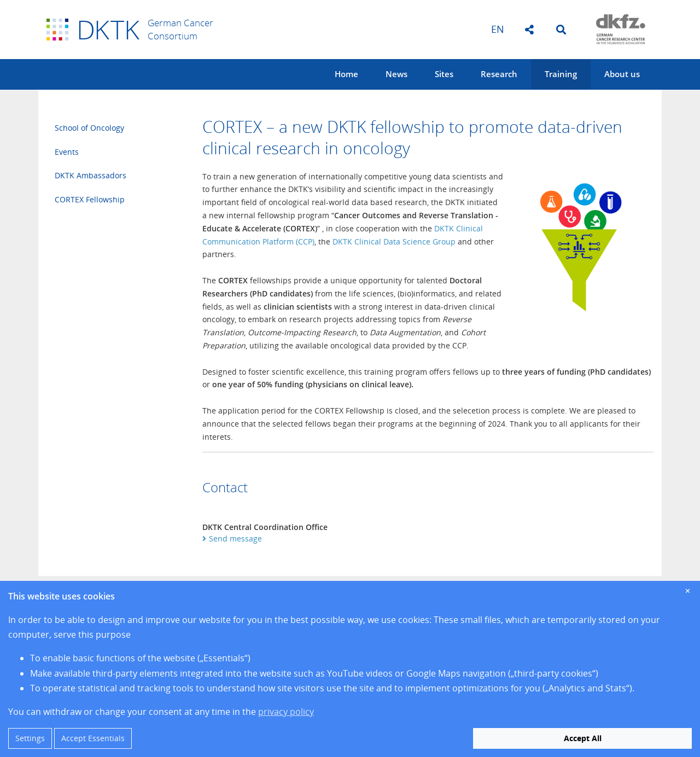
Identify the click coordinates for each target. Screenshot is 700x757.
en (498, 29)
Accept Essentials (93, 738)
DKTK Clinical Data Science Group (394, 241)
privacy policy (286, 712)
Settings (30, 738)
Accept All (583, 738)
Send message (235, 538)
